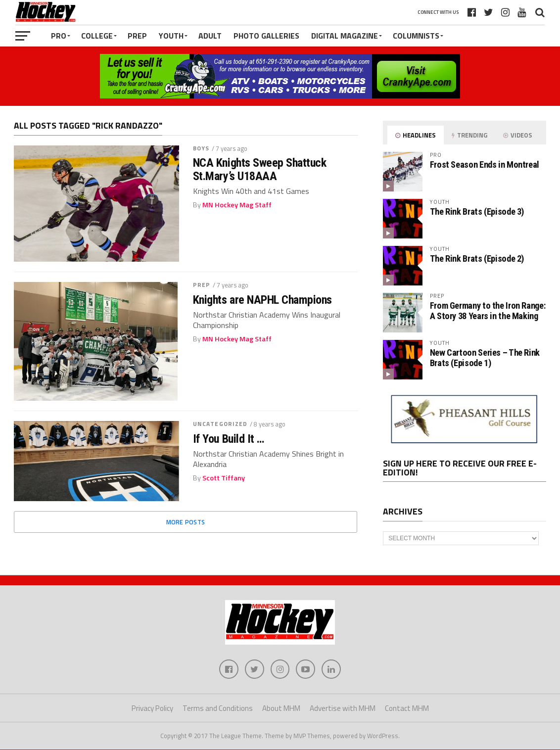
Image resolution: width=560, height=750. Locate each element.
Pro (59, 36)
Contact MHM (407, 709)
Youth (171, 36)
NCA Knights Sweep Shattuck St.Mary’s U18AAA (260, 169)
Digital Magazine (345, 36)
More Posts (186, 522)
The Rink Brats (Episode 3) (477, 211)
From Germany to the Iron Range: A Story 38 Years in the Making (488, 310)
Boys (201, 148)
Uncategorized (220, 424)
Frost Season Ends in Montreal (485, 164)
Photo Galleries (266, 36)
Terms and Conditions (218, 709)
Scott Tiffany (224, 478)
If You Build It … (229, 439)
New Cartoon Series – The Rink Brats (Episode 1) (485, 357)
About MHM (281, 709)
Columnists (416, 36)
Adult (210, 36)
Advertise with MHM (343, 709)
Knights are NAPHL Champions (262, 300)
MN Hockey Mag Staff (237, 205)
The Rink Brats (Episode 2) (477, 258)
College (97, 36)
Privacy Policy (152, 709)
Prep (137, 36)
